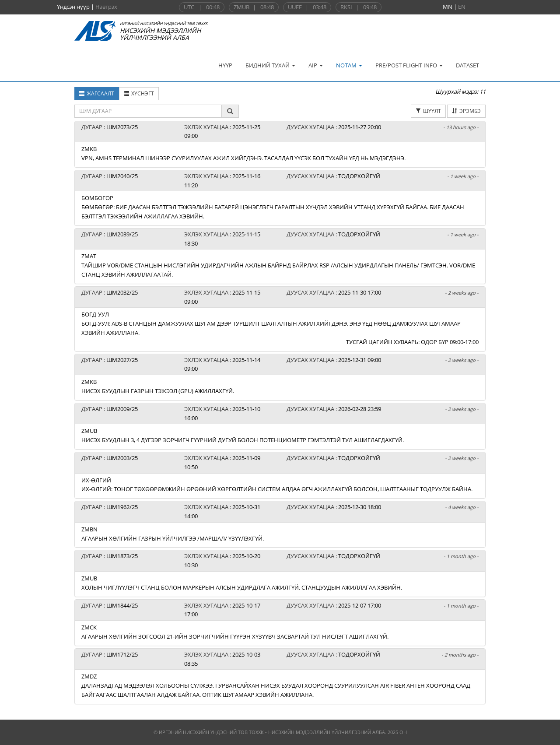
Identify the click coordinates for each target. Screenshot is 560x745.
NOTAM (349, 65)
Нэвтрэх (106, 7)
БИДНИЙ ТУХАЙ (270, 65)
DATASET (467, 65)
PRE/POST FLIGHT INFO (409, 65)
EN (462, 7)
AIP (316, 65)
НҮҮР (225, 65)
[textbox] (148, 111)
